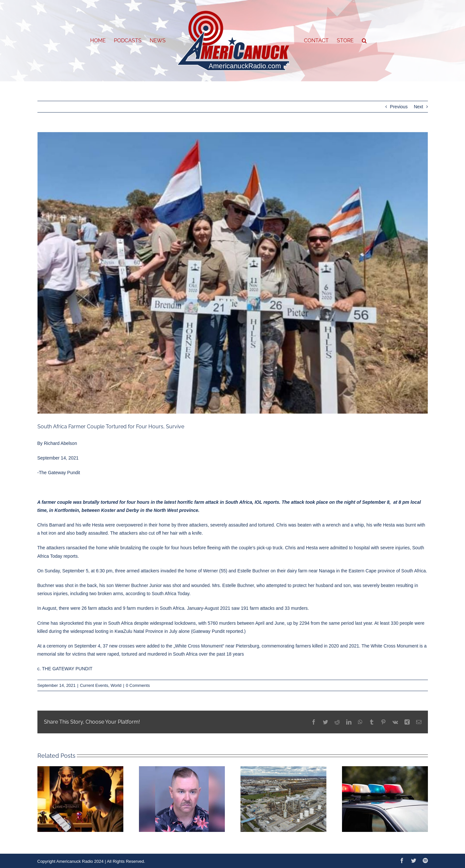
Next (419, 107)
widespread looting (89, 631)
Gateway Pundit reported (218, 631)
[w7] (233, 273)
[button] (364, 41)
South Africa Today (170, 594)
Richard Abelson (61, 443)
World (116, 685)
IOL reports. (267, 502)
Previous (399, 107)
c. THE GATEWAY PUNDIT (65, 669)
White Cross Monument (199, 646)
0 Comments (138, 685)
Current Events (94, 685)
